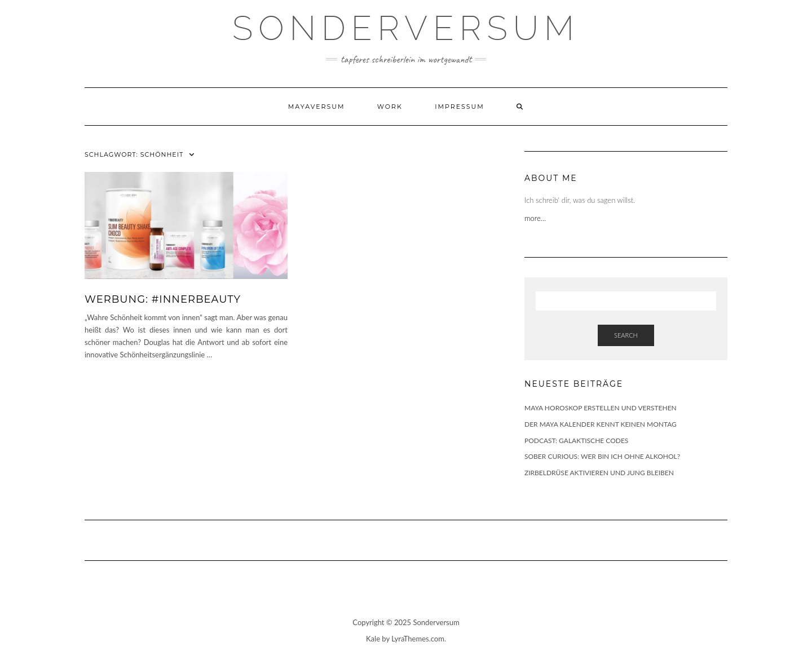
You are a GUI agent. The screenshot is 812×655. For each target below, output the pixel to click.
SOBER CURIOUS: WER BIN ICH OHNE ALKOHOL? (602, 456)
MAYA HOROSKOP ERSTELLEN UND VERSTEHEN (601, 408)
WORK (390, 107)
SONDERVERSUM (406, 28)
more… (536, 218)
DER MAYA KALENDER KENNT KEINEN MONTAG (601, 424)
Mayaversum (317, 107)
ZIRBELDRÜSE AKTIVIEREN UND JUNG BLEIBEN (599, 473)
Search (626, 335)
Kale (373, 639)
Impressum (460, 107)
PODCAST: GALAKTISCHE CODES (576, 441)
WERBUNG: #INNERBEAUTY (163, 299)
